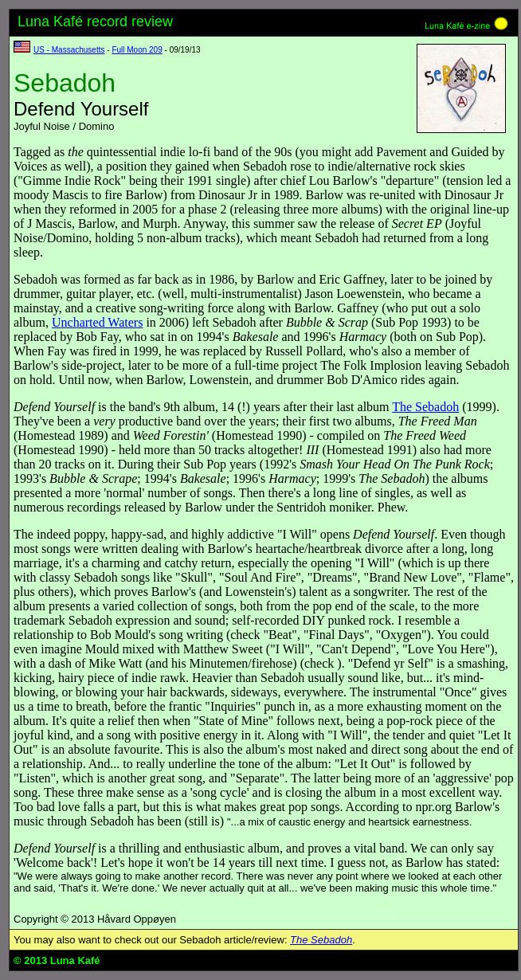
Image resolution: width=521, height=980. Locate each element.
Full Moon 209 (137, 50)
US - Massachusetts (69, 50)
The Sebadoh (425, 407)
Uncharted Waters (97, 322)
